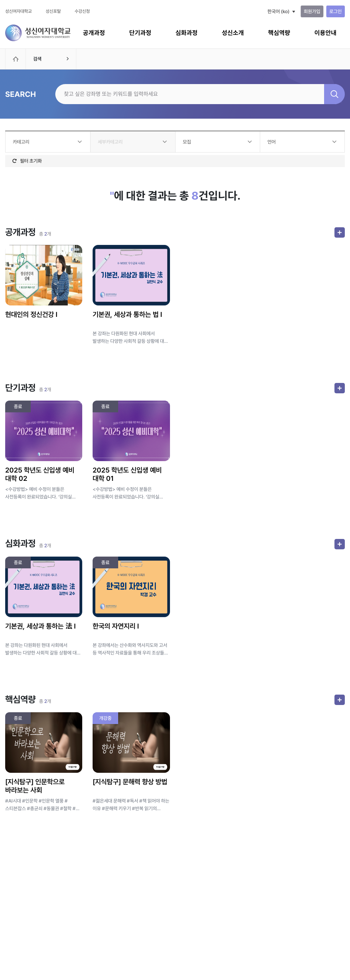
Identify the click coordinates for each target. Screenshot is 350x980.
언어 (272, 142)
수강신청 (82, 11)
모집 (187, 142)
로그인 (335, 11)
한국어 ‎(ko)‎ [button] (278, 11)
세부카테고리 (110, 142)
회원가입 (312, 11)
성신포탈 (53, 11)
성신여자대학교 (18, 11)
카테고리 (21, 142)
